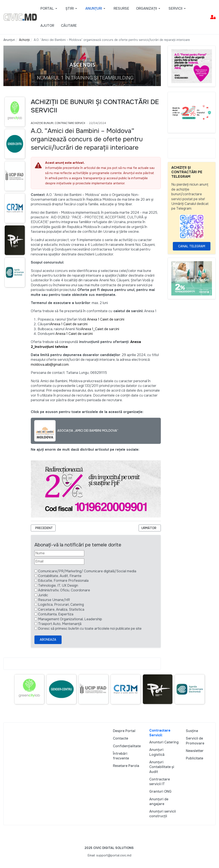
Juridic (43, 595)
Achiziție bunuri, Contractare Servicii (58, 123)
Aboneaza (48, 640)
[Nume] (59, 553)
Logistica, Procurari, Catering (61, 605)
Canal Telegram (192, 246)
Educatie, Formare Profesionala (63, 581)
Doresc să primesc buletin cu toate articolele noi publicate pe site (90, 629)
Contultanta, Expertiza (56, 614)
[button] (50, 9)
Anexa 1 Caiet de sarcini (106, 319)
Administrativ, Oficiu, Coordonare (64, 590)
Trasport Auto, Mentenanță (60, 624)
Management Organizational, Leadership (70, 619)
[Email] (59, 561)
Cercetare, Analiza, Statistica (61, 609)
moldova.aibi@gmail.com (50, 365)
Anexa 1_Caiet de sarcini (100, 329)
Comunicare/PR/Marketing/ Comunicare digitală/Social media (87, 571)
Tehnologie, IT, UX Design (58, 585)
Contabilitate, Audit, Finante (60, 576)
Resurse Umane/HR (54, 600)
